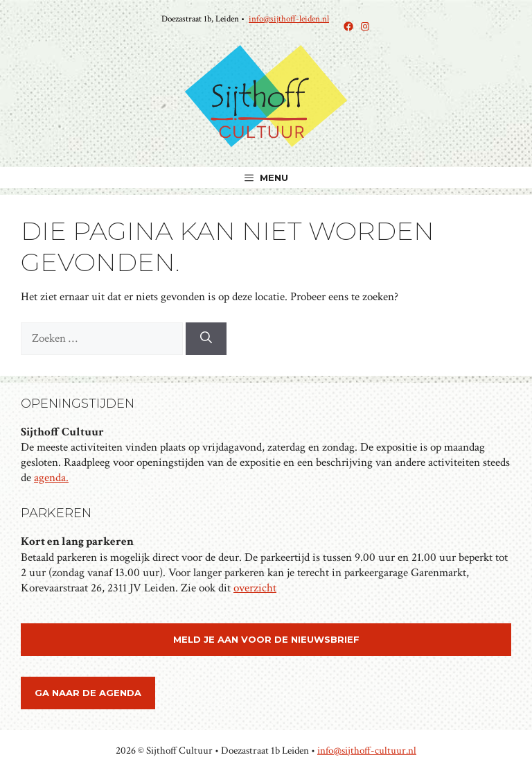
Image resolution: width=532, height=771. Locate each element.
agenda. (51, 478)
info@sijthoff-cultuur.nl (367, 751)
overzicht (255, 588)
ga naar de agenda (88, 693)
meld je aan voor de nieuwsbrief (266, 639)
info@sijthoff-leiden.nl (289, 19)
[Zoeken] (206, 339)
